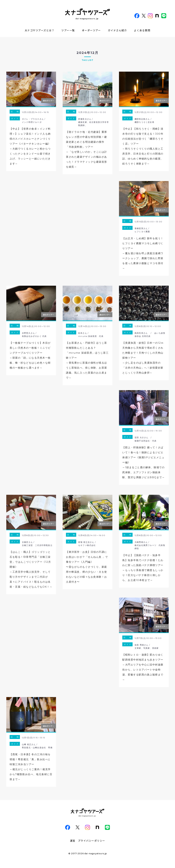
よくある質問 (142, 30)
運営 (73, 841)
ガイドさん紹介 (117, 30)
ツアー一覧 (68, 30)
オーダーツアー (91, 30)
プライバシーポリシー (92, 841)
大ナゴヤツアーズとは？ (40, 30)
